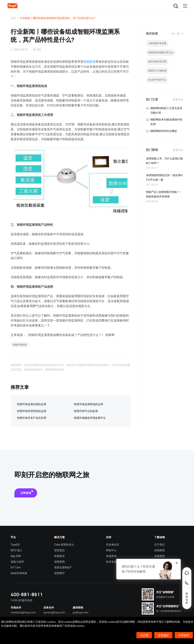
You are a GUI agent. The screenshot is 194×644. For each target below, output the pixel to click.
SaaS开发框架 (19, 573)
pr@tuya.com (81, 612)
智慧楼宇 (59, 573)
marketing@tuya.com (23, 612)
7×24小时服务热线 (22, 600)
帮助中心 (111, 550)
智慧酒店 (59, 550)
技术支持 (111, 562)
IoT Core (16, 567)
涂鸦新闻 (160, 550)
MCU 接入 (16, 550)
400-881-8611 (27, 594)
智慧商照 (59, 562)
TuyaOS (15, 545)
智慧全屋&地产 (63, 567)
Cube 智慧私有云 (64, 545)
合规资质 (160, 556)
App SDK (16, 556)
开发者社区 (113, 545)
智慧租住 (59, 556)
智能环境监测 (20, 345)
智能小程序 (17, 562)
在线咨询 (111, 556)
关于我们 (160, 545)
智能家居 (89, 62)
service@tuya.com (54, 612)
